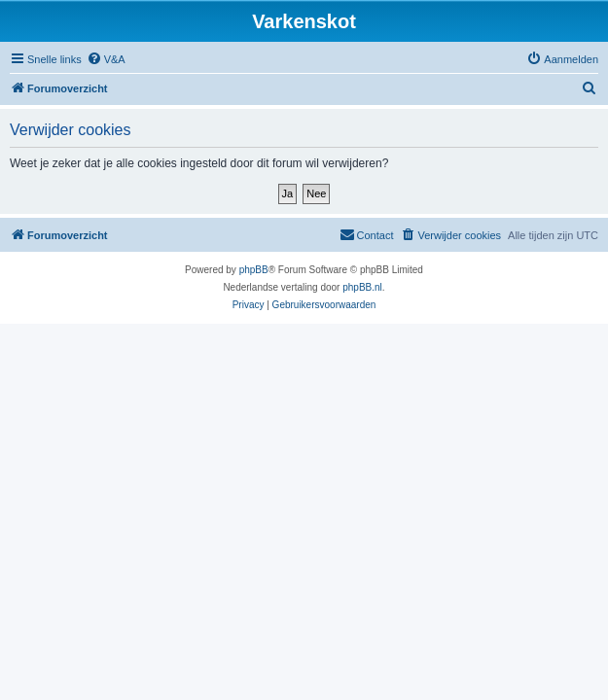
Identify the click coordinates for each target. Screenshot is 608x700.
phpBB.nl (362, 287)
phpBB (254, 270)
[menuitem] (106, 59)
